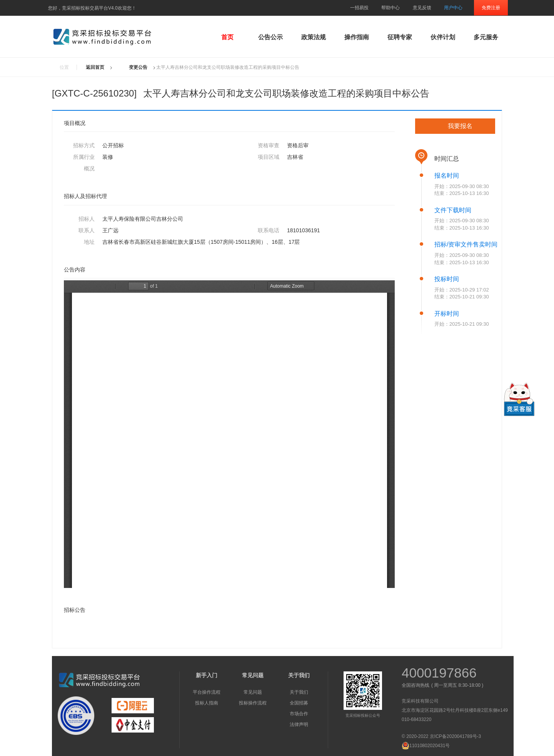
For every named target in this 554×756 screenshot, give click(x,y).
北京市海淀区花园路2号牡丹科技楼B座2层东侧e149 (455, 710)
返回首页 (95, 67)
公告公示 (270, 37)
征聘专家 (400, 37)
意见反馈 (422, 8)
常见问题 (253, 692)
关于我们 (299, 692)
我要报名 (460, 126)
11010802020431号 (426, 746)
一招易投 (359, 8)
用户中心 (453, 8)
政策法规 (314, 37)
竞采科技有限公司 (420, 701)
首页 (227, 37)
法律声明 (299, 724)
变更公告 (138, 67)
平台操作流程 (207, 692)
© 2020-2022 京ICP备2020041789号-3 (441, 736)
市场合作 (299, 714)
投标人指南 (207, 703)
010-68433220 (416, 719)
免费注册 (491, 8)
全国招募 (299, 703)
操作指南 (357, 37)
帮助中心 (390, 8)
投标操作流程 (253, 703)
